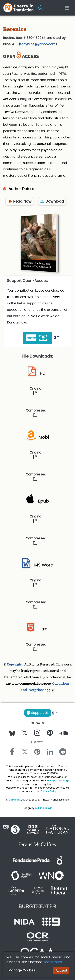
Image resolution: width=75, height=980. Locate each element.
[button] (41, 8)
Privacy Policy (48, 791)
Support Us (38, 713)
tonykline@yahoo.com (38, 44)
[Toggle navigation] (67, 8)
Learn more (53, 962)
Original (36, 391)
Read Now (20, 201)
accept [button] (51, 781)
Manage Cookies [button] (22, 970)
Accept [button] (61, 971)
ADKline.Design (44, 808)
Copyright (15, 664)
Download (52, 201)
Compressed (36, 413)
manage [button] (64, 781)
